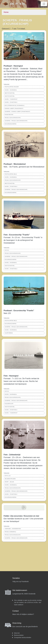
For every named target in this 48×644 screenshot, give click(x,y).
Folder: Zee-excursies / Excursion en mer (21, 516)
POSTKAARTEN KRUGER (12, 87)
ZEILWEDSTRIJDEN (10, 479)
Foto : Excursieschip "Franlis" (17, 235)
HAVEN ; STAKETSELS (11, 102)
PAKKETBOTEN (9, 115)
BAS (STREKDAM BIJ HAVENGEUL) (15, 105)
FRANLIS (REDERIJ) (10, 532)
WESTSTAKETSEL (10, 93)
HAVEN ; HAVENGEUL (11, 90)
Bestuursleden (19, 635)
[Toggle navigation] (44, 4)
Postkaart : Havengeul (13, 66)
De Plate (18, 4)
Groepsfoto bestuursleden (23, 637)
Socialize (16, 578)
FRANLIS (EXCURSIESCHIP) (13, 118)
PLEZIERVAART (9, 404)
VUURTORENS (9, 333)
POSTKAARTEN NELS (11, 174)
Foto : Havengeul (11, 376)
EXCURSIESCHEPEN (11, 124)
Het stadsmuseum (20, 590)
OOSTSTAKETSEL (10, 96)
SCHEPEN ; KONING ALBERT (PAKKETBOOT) (17, 112)
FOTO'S (7, 250)
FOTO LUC (8, 476)
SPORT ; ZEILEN (9, 482)
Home (6, 12)
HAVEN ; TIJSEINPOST (11, 99)
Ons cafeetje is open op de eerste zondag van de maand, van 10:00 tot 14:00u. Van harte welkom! (28, 602)
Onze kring (17, 623)
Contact (16, 611)
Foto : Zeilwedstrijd (12, 455)
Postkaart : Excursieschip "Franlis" (19, 311)
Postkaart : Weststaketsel (15, 164)
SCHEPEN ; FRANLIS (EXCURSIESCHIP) (16, 121)
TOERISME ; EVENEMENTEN (13, 529)
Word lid (17, 633)
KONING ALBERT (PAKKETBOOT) (14, 108)
